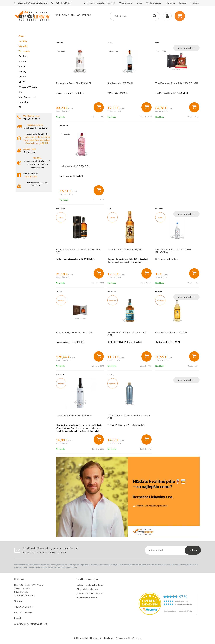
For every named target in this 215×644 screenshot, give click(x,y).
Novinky (23, 41)
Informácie (170, 3)
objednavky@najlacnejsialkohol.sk (33, 3)
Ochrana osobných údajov (90, 585)
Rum (21, 92)
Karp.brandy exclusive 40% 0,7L (74, 332)
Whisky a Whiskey (28, 87)
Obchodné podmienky (88, 589)
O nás (139, 3)
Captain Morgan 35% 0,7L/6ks (125, 249)
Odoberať (193, 550)
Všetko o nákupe (154, 3)
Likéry (22, 82)
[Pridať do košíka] (99, 107)
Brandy (22, 61)
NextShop (95, 638)
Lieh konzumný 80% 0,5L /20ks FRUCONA (173, 251)
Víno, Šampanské (27, 97)
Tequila (22, 77)
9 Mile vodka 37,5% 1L (121, 83)
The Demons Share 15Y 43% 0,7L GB (177, 83)
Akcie (21, 36)
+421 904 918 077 (63, 3)
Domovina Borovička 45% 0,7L (74, 83)
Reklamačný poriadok (87, 597)
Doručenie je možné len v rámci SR (99, 3)
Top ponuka (24, 51)
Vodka (22, 66)
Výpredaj (23, 46)
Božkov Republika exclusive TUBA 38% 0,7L (78, 251)
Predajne (195, 3)
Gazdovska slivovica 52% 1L (171, 332)
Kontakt (183, 3)
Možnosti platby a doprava (90, 593)
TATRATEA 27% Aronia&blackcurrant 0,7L (129, 417)
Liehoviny (23, 102)
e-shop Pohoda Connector (113, 638)
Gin (20, 107)
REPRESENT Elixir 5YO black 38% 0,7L (127, 334)
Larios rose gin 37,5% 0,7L (75, 166)
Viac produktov (186, 48)
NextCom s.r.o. (135, 638)
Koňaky (22, 71)
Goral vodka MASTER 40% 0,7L (74, 415)
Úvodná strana (126, 3)
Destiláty (23, 56)
